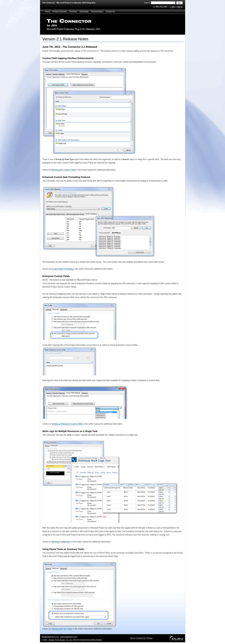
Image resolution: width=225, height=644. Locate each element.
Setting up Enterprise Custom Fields (67, 424)
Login (173, 7)
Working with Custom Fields (64, 170)
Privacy (150, 638)
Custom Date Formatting (63, 269)
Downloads (84, 12)
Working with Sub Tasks (62, 629)
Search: (147, 3)
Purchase (73, 12)
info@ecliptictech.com (50, 637)
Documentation (97, 12)
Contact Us (110, 12)
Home (48, 12)
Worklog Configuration (61, 542)
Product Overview (60, 12)
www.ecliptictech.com (69, 637)
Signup (180, 7)
